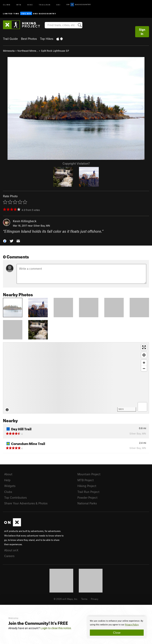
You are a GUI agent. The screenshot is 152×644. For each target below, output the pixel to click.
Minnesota (9, 51)
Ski (58, 4)
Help (7, 480)
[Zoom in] (144, 363)
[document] (117, 627)
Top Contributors (15, 497)
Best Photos (29, 39)
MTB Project (85, 480)
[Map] (76, 378)
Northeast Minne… (28, 51)
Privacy (95, 599)
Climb (7, 4)
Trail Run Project (88, 492)
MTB (19, 4)
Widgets (10, 486)
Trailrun (45, 4)
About (8, 474)
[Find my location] (144, 355)
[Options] (142, 407)
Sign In (142, 32)
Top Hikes (47, 39)
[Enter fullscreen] (144, 347)
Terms (84, 599)
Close (117, 633)
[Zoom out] (144, 368)
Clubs (8, 492)
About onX (11, 550)
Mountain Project (89, 474)
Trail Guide (10, 39)
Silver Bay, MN (42, 226)
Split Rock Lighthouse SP (55, 51)
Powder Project (87, 497)
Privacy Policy (132, 625)
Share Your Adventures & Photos (26, 503)
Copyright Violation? (76, 163)
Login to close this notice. (56, 628)
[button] (5, 241)
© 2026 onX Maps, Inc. (66, 599)
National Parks (87, 503)
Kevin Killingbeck (25, 221)
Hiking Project (87, 486)
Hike (30, 4)
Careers (9, 556)
